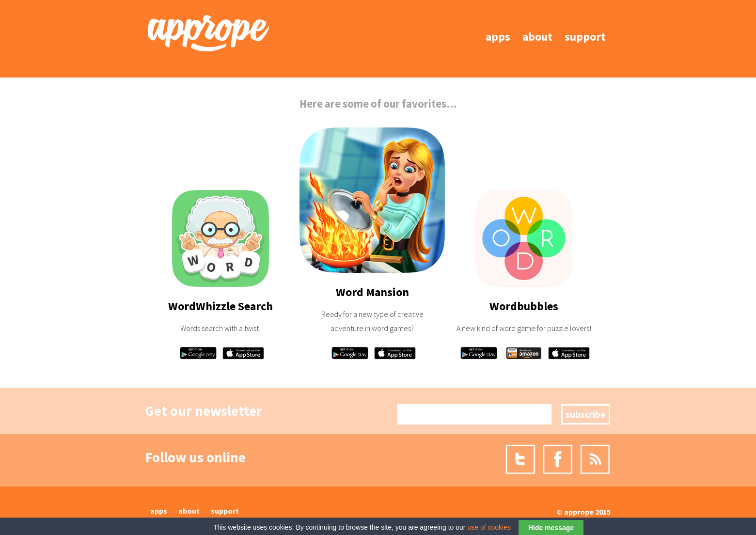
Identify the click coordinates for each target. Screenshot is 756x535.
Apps (498, 37)
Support (585, 37)
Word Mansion (372, 292)
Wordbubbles (524, 306)
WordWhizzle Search (220, 306)
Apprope (579, 512)
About (537, 37)
